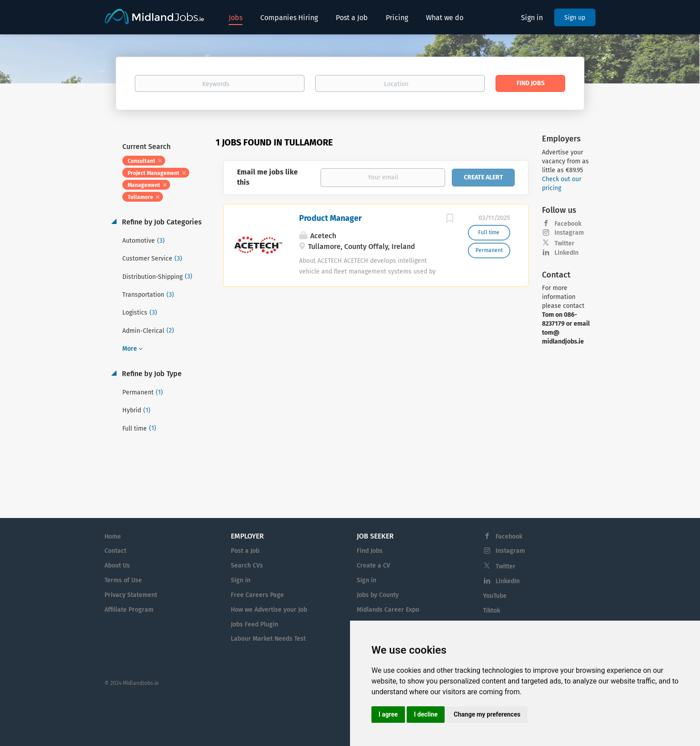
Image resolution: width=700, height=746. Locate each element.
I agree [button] (388, 714)
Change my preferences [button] (487, 714)
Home (113, 537)
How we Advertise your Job (269, 610)
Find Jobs (531, 83)
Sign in (532, 18)
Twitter (565, 243)
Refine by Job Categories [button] (161, 222)
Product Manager (330, 218)
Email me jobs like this (267, 177)
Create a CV (373, 566)
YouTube (495, 596)
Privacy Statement (131, 595)
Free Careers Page (257, 595)
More (130, 349)
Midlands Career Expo (388, 610)
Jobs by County (378, 595)
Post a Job (245, 551)
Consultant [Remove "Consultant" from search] (142, 161)
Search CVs (247, 566)
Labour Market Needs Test (268, 639)
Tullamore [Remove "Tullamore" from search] (140, 197)
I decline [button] (426, 714)
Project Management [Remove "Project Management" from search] (154, 173)
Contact (115, 551)
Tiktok (492, 611)
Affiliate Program (129, 610)
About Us (117, 566)
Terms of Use (123, 580)
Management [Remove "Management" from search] (144, 185)
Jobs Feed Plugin (254, 624)
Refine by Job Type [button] (151, 374)
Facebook (568, 224)
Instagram (569, 233)
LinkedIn (567, 253)
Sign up (575, 18)
